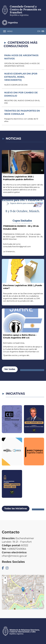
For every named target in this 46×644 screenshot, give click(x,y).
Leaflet (28, 609)
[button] (23, 590)
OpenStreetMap (35, 609)
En (39, 31)
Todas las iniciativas (16, 508)
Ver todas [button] (10, 369)
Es (43, 31)
